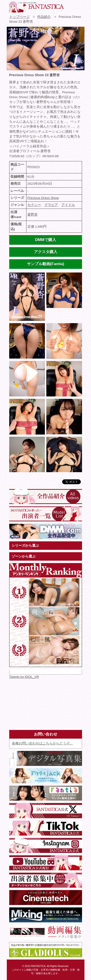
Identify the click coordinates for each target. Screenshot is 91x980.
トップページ (19, 17)
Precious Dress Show (43, 198)
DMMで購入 (45, 240)
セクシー (34, 205)
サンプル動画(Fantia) (46, 264)
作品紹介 (44, 17)
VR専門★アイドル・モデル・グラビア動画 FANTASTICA (36, 7)
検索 (79, 6)
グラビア (51, 205)
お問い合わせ (70, 6)
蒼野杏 (33, 214)
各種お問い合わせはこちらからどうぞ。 (42, 743)
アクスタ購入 (46, 252)
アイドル (68, 205)
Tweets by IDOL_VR (24, 677)
